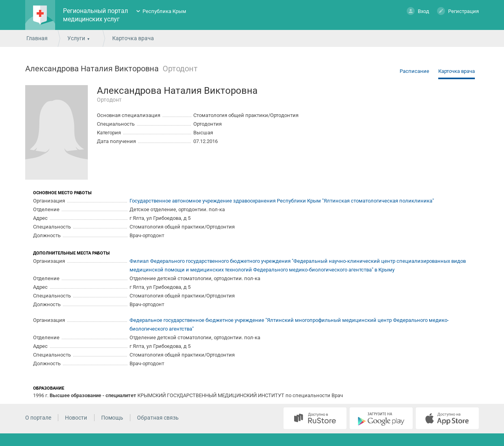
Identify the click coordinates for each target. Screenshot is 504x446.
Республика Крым (164, 11)
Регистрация (458, 11)
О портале (38, 418)
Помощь (112, 418)
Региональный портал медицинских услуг (95, 15)
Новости (76, 418)
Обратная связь (158, 418)
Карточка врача (457, 71)
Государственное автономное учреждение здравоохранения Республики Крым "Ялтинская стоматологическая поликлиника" (282, 201)
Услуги (76, 38)
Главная (37, 38)
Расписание (414, 71)
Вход (418, 11)
